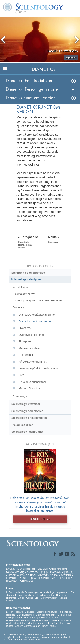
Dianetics (18, 307)
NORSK (54, 575)
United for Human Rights (38, 623)
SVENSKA (66, 575)
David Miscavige (25, 615)
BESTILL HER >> (40, 519)
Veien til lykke (50, 620)
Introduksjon (20, 287)
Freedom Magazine (31, 620)
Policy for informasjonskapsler (56, 637)
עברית (34, 572)
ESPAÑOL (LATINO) (17, 578)
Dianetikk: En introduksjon (29, 81)
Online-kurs (33, 598)
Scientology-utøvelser (26, 404)
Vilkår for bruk (11, 640)
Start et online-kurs (46, 615)
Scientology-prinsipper (26, 279)
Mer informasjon (49, 598)
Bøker (21, 598)
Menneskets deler (30, 348)
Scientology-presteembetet (29, 418)
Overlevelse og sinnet (32, 335)
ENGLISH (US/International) (21, 569)
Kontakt (63, 598)
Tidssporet (25, 341)
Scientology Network (47, 612)
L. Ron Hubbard (15, 592)
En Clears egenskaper (32, 382)
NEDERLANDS (16, 575)
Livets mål (25, 328)
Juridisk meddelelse (31, 640)
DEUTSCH (31, 575)
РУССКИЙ (56, 572)
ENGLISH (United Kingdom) (52, 569)
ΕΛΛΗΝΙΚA (66, 578)
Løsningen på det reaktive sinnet (39, 368)
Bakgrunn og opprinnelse (28, 273)
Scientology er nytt (24, 294)
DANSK (10, 572)
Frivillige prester (46, 595)
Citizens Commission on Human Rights (35, 626)
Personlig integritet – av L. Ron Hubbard (37, 300)
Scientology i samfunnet (27, 432)
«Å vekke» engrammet (33, 362)
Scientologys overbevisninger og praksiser (47, 592)
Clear (22, 375)
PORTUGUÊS (26, 581)
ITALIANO (11, 581)
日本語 (44, 572)
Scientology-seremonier (27, 411)
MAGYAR (43, 575)
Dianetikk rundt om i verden (31, 98)
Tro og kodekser (22, 425)
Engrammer (26, 355)
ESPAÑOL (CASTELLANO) (44, 578)
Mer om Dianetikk (30, 388)
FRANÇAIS (22, 572)
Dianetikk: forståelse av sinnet (37, 315)
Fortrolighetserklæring (27, 637)
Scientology (20, 396)
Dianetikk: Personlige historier (32, 89)
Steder (10, 601)
